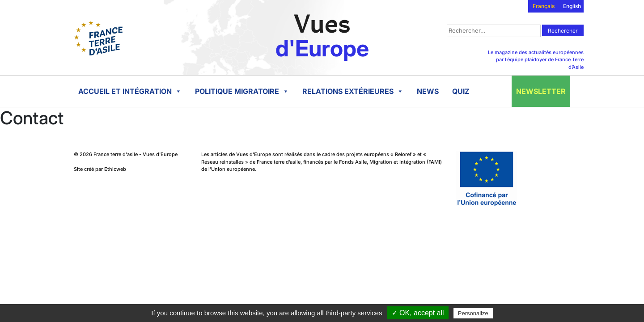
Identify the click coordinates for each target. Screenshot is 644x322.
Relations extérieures (353, 91)
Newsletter (541, 91)
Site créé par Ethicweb (100, 169)
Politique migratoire (242, 91)
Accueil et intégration (130, 91)
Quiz (461, 91)
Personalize (473, 313)
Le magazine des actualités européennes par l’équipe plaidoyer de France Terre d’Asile (536, 60)
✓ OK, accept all (418, 313)
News (428, 91)
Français (544, 6)
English (572, 6)
